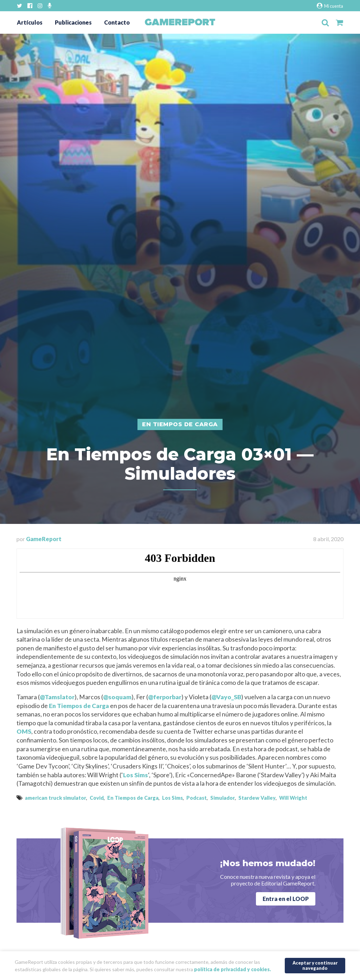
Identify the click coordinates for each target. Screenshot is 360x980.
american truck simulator (56, 798)
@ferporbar (165, 697)
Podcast (197, 798)
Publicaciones (73, 22)
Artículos (30, 22)
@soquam (117, 697)
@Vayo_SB (226, 697)
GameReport (44, 539)
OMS (24, 731)
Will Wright (293, 798)
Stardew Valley (257, 798)
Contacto (117, 22)
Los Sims (136, 775)
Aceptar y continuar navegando (315, 965)
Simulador (223, 798)
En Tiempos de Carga (79, 706)
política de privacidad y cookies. (233, 969)
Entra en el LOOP (286, 899)
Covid (97, 798)
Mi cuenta (330, 6)
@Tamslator (57, 697)
